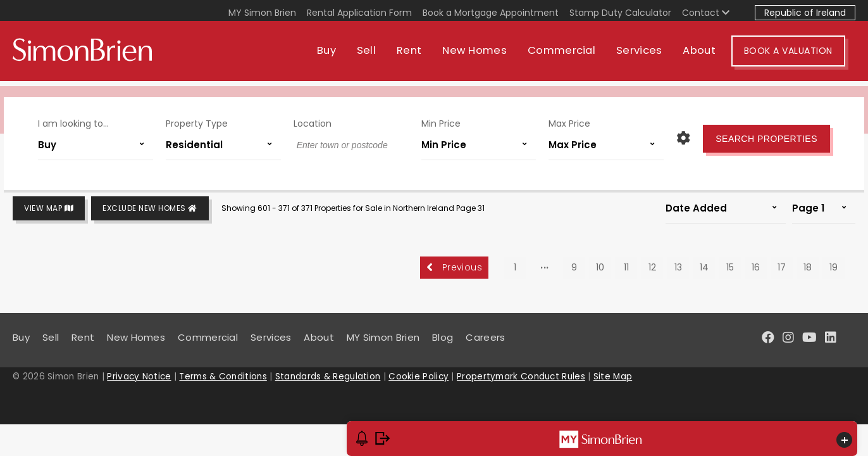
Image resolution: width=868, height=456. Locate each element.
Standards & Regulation (328, 377)
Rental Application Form (359, 13)
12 (652, 267)
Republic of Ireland (805, 13)
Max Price (564, 119)
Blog (443, 337)
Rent (419, 55)
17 (782, 267)
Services (649, 55)
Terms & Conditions (223, 377)
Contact (706, 13)
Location (314, 119)
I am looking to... (82, 119)
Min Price (439, 119)
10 (600, 267)
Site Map (613, 377)
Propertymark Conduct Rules (521, 377)
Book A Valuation (798, 56)
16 (756, 267)
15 (730, 267)
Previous (454, 267)
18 (808, 267)
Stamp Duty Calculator (620, 13)
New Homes (485, 55)
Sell (376, 55)
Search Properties (758, 134)
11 (626, 267)
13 (678, 267)
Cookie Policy (418, 377)
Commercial (572, 55)
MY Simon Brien (262, 13)
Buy (337, 55)
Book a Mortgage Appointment (491, 13)
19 (834, 267)
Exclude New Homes (150, 209)
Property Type (202, 119)
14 (704, 267)
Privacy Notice (139, 377)
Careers (485, 337)
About (710, 55)
